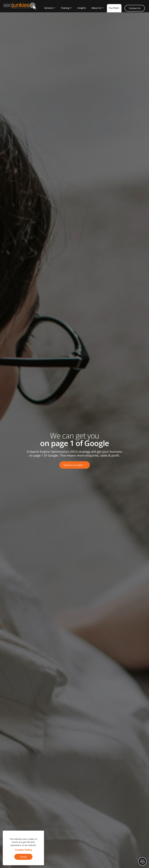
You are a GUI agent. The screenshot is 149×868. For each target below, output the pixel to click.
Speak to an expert (73, 465)
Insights (82, 8)
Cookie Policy (23, 850)
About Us (96, 8)
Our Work (114, 8)
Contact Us (135, 8)
